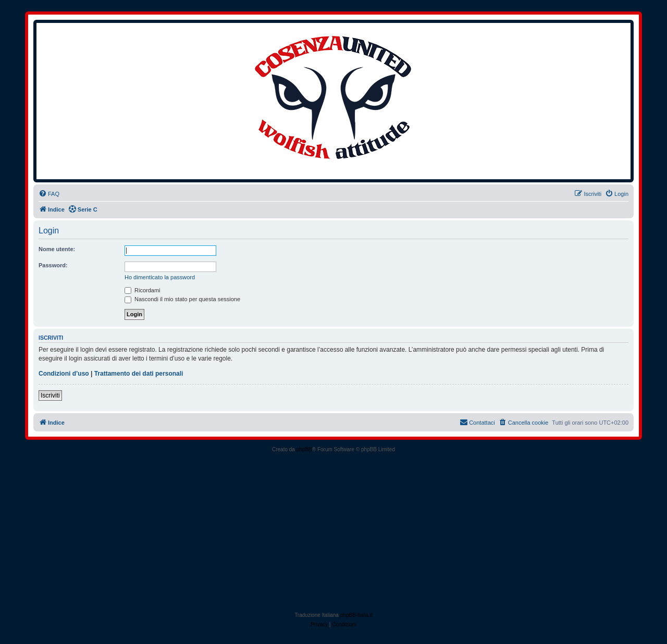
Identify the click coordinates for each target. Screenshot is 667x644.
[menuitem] (49, 194)
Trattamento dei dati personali (139, 374)
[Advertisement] (333, 532)
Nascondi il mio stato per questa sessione (182, 299)
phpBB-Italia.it (356, 615)
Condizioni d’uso (64, 374)
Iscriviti (50, 395)
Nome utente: (57, 249)
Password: (53, 265)
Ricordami (143, 290)
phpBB (304, 449)
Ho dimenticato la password (160, 277)
